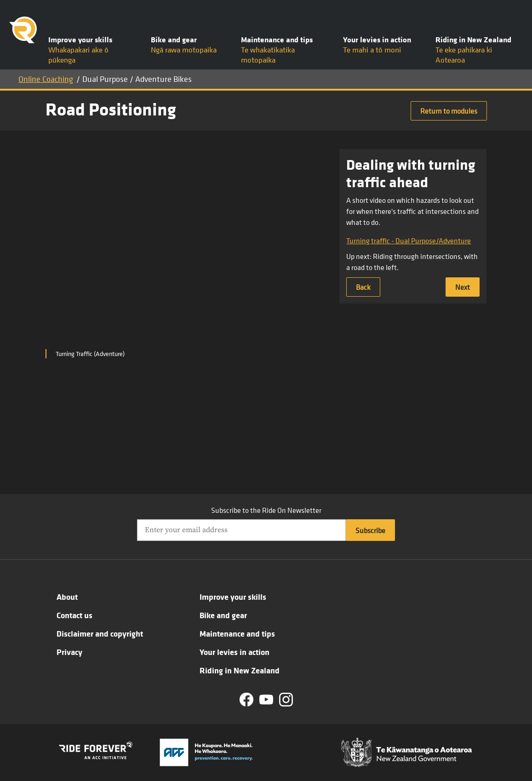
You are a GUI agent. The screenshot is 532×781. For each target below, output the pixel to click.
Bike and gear (223, 615)
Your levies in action (235, 652)
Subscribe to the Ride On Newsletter (266, 510)
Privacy (69, 652)
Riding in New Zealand (240, 670)
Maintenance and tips (237, 633)
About (67, 597)
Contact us (74, 615)
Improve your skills (233, 597)
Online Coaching (46, 79)
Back (363, 287)
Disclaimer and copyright (100, 633)
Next (463, 287)
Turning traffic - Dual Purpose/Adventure (409, 241)
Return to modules (449, 111)
